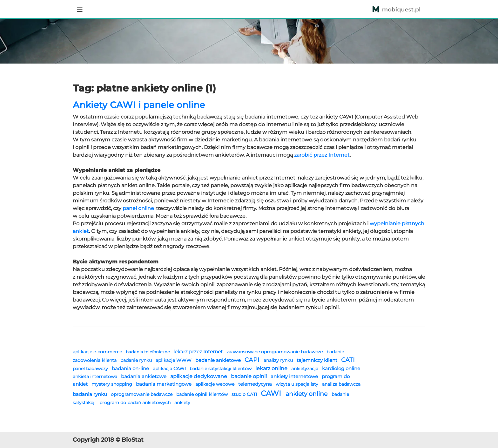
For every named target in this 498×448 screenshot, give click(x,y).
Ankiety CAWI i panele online (139, 105)
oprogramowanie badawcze (142, 394)
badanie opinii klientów (203, 394)
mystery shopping (112, 384)
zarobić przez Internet (322, 155)
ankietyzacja (305, 369)
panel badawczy (91, 369)
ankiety (182, 403)
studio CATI (245, 394)
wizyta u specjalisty (298, 384)
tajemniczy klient (318, 360)
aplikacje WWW (174, 360)
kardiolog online (341, 368)
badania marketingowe (164, 384)
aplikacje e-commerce (98, 352)
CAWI (272, 393)
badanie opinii (249, 376)
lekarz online (272, 368)
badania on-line (131, 368)
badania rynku (91, 394)
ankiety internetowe (295, 376)
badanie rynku (137, 360)
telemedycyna (256, 384)
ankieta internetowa (96, 377)
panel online (138, 208)
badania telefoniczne (148, 352)
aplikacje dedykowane (199, 376)
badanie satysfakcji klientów (221, 369)
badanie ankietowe (219, 360)
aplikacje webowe (215, 384)
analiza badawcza (341, 384)
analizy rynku (279, 360)
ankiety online (307, 394)
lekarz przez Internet (199, 352)
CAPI (253, 360)
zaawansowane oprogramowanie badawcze (275, 352)
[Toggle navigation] (80, 9)
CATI (348, 360)
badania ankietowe (144, 376)
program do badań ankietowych (136, 403)
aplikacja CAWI (170, 369)
